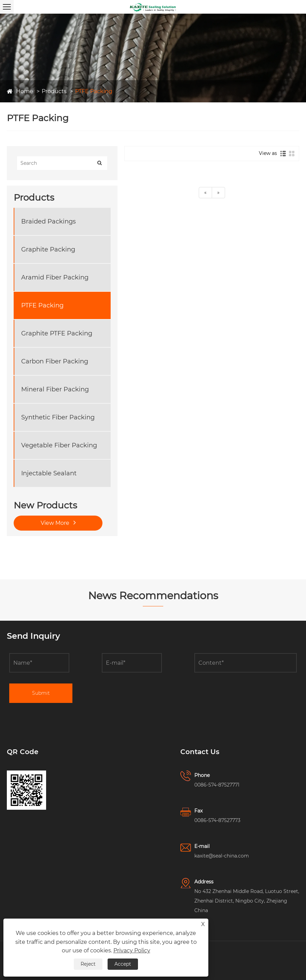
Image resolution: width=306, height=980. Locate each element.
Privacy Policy (132, 950)
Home (25, 91)
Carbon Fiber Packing (55, 361)
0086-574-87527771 (217, 785)
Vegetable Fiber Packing (59, 445)
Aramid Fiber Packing (55, 277)
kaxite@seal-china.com (222, 856)
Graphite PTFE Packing (57, 333)
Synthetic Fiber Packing (58, 417)
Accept (123, 964)
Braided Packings (48, 221)
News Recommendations (153, 596)
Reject (88, 964)
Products (54, 91)
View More (58, 522)
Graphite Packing (48, 249)
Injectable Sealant (49, 473)
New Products (45, 505)
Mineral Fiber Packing (55, 389)
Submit (41, 693)
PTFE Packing (94, 91)
